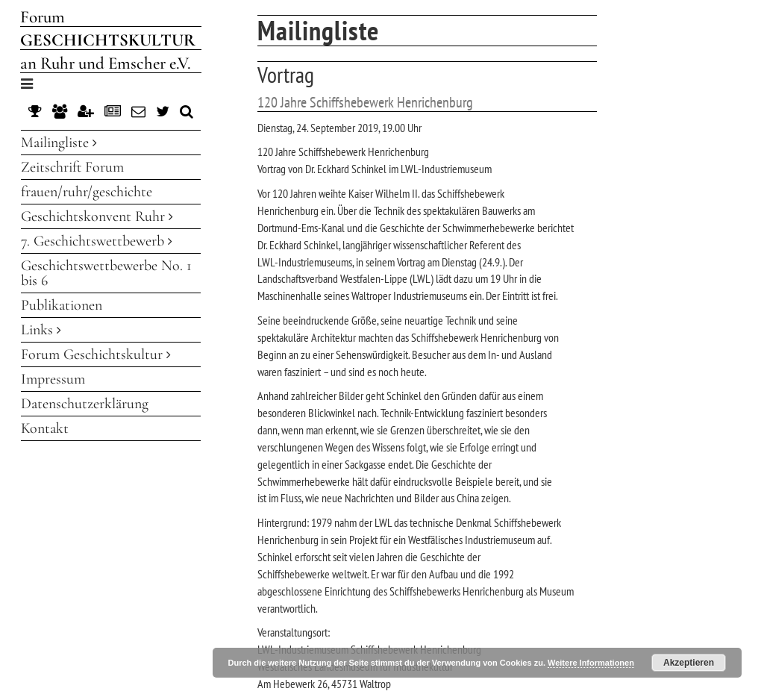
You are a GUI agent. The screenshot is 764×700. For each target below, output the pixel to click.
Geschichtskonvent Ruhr (97, 216)
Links (41, 330)
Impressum (53, 379)
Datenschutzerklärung (85, 404)
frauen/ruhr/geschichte (87, 192)
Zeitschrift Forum (72, 167)
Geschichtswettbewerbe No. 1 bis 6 (106, 273)
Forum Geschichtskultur (96, 354)
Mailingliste (59, 143)
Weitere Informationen (591, 663)
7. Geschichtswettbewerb (97, 241)
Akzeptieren (689, 663)
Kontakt (45, 428)
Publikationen (62, 305)
